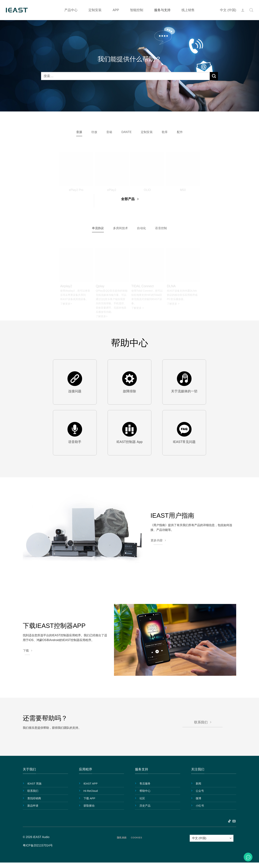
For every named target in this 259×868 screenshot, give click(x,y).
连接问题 (75, 392)
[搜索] (251, 10)
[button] (243, 10)
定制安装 (95, 10)
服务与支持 (162, 10)
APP (116, 10)
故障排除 (129, 392)
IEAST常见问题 (184, 443)
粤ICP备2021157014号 (38, 846)
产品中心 (71, 10)
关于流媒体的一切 (184, 392)
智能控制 (137, 10)
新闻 (198, 784)
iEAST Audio (41, 838)
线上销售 (188, 10)
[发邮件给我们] (234, 822)
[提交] (214, 76)
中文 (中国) (228, 10)
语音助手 (75, 443)
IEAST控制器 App (129, 443)
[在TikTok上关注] (229, 822)
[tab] (77, 132)
